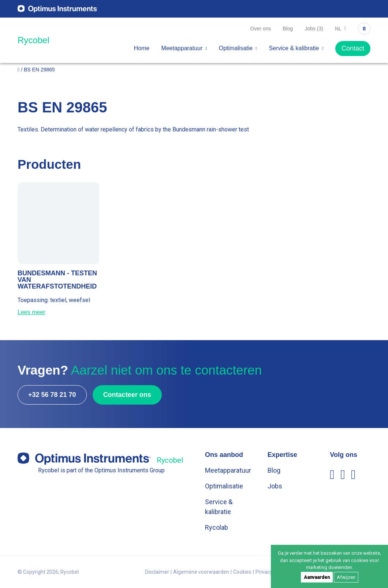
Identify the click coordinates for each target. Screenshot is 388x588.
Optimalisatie (238, 48)
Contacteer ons (127, 395)
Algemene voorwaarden (201, 572)
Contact (353, 48)
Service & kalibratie (296, 48)
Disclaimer (157, 572)
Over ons (261, 29)
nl (341, 29)
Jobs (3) (314, 29)
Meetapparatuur (184, 48)
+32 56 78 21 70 (52, 395)
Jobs (275, 486)
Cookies (242, 572)
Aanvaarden (317, 577)
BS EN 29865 (39, 70)
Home (142, 48)
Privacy (264, 572)
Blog (288, 29)
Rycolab (217, 527)
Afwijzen (346, 577)
